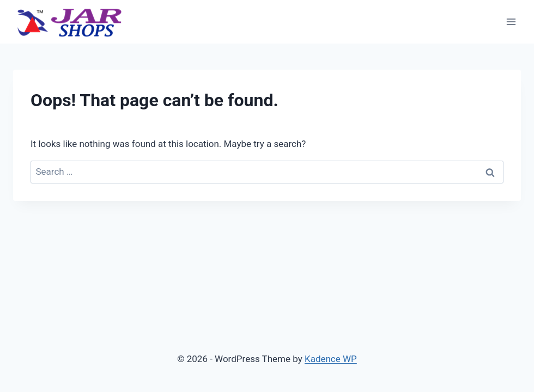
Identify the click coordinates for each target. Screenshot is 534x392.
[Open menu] (511, 22)
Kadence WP (331, 359)
